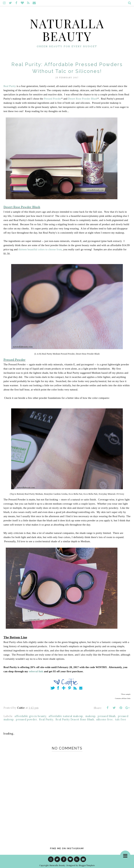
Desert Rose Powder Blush (83, 99)
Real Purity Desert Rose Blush (75, 719)
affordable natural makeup (66, 716)
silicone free (105, 719)
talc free (121, 719)
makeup (90, 716)
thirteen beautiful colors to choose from (40, 249)
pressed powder (26, 719)
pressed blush (107, 716)
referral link (36, 671)
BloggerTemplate (87, 865)
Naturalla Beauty (67, 29)
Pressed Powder (53, 99)
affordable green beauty (30, 716)
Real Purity (10, 86)
